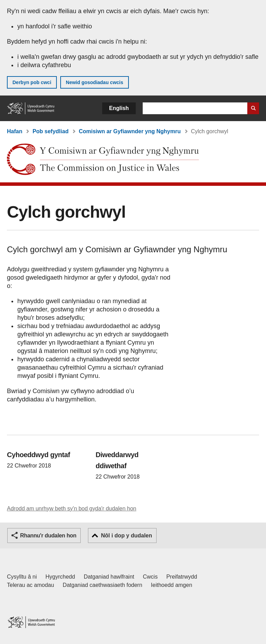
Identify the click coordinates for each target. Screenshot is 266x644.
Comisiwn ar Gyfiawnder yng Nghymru (130, 131)
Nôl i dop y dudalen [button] (126, 536)
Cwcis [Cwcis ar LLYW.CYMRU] (150, 577)
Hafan (15, 131)
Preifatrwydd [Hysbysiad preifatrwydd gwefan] (182, 577)
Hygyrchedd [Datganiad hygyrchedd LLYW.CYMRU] (60, 577)
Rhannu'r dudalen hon (48, 536)
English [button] (119, 108)
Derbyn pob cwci (32, 82)
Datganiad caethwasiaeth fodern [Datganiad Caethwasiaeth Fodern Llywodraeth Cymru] (103, 585)
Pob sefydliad (51, 131)
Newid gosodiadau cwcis (95, 82)
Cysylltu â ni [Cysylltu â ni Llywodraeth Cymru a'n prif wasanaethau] (22, 577)
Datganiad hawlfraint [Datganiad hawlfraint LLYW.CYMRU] (109, 577)
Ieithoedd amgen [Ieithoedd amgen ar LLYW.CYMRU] (172, 585)
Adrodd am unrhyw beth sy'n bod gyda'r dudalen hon (72, 509)
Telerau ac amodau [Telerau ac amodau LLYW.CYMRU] (30, 585)
